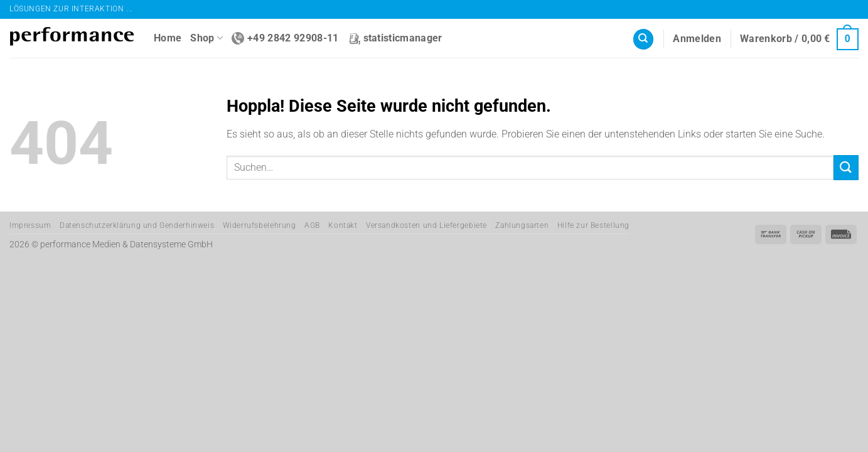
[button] (697, 39)
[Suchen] (643, 39)
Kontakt (343, 225)
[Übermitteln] (846, 167)
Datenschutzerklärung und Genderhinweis (137, 225)
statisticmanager (395, 38)
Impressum (30, 225)
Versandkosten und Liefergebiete (426, 225)
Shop (206, 38)
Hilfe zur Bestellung (593, 225)
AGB (312, 225)
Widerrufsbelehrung (260, 225)
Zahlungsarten (522, 225)
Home (168, 38)
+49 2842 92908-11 (285, 38)
